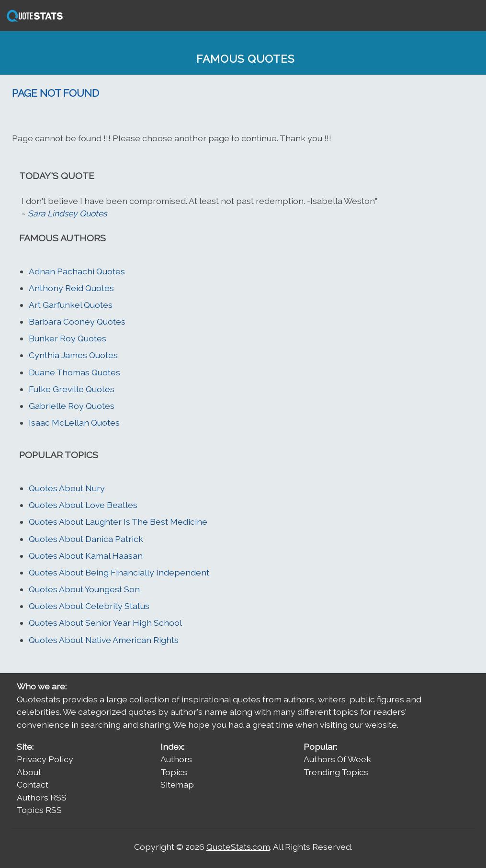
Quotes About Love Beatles (83, 505)
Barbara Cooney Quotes (77, 321)
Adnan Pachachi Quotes (77, 271)
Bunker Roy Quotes (68, 338)
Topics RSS (39, 810)
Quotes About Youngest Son (84, 589)
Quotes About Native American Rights (104, 640)
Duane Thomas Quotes (74, 372)
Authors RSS (42, 797)
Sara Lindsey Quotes (67, 213)
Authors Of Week (337, 759)
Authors (176, 759)
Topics (174, 772)
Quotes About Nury (67, 488)
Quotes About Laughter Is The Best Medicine (118, 522)
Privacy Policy (45, 759)
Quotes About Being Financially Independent (119, 572)
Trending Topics (336, 772)
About (29, 772)
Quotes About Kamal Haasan (86, 556)
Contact (33, 784)
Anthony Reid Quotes (71, 288)
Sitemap (177, 784)
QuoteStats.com (238, 847)
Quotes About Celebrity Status (89, 606)
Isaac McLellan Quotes (74, 423)
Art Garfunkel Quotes (71, 305)
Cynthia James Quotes (73, 355)
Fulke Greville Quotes (72, 389)
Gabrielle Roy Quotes (72, 406)
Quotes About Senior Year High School (105, 623)
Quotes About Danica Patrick (86, 539)
